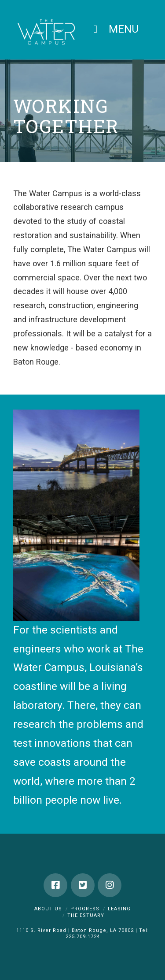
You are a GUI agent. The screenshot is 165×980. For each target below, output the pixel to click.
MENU (113, 29)
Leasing (119, 909)
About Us (48, 909)
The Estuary (86, 915)
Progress (85, 909)
